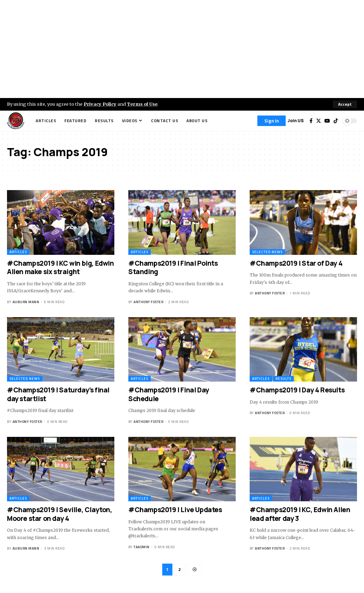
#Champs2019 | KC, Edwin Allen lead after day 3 (300, 514)
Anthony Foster (148, 302)
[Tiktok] (336, 121)
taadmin (142, 547)
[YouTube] (327, 121)
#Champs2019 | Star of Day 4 (296, 263)
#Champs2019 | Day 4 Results (297, 390)
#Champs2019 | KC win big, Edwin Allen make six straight (60, 268)
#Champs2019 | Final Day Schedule (169, 394)
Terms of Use (142, 104)
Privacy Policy (100, 104)
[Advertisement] (182, 49)
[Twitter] (319, 121)
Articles (18, 252)
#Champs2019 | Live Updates (175, 510)
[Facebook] (311, 121)
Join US (296, 121)
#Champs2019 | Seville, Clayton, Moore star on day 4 (60, 514)
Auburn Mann (26, 302)
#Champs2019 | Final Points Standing (173, 268)
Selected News (267, 252)
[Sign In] (272, 121)
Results (283, 379)
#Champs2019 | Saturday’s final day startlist (58, 394)
